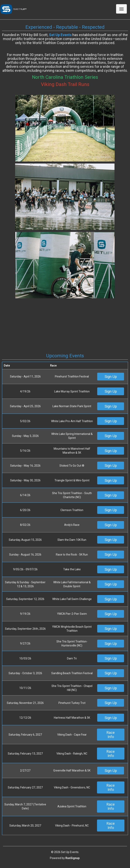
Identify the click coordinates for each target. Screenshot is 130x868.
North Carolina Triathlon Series (65, 77)
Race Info (111, 735)
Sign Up (111, 377)
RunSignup (72, 858)
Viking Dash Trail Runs (65, 84)
